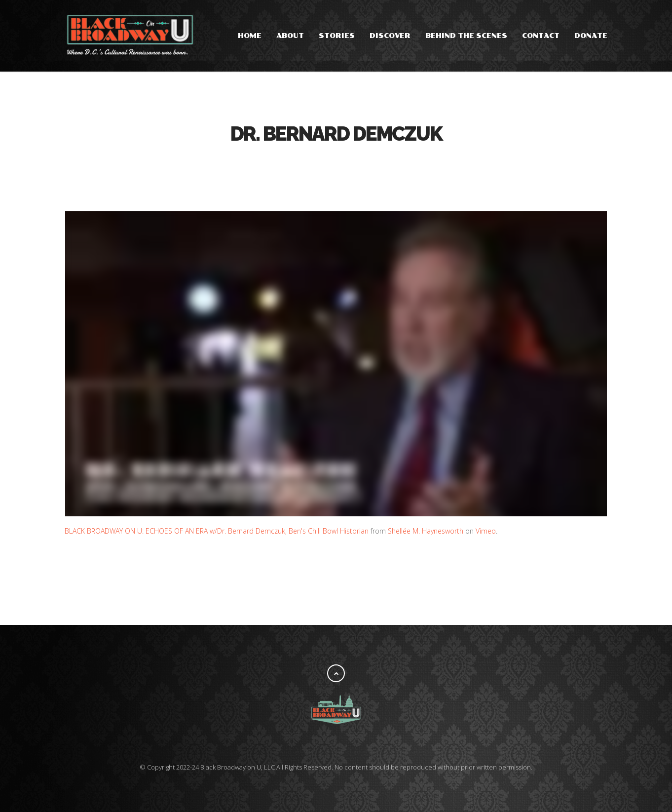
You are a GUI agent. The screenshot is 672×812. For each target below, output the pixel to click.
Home (250, 36)
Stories (337, 36)
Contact (541, 36)
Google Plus (346, 164)
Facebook (306, 164)
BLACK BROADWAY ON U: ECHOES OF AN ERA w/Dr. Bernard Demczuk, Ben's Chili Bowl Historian (217, 531)
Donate (591, 36)
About (290, 36)
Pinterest (366, 164)
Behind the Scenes (466, 36)
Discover (390, 36)
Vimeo (486, 531)
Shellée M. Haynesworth (426, 531)
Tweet (326, 164)
